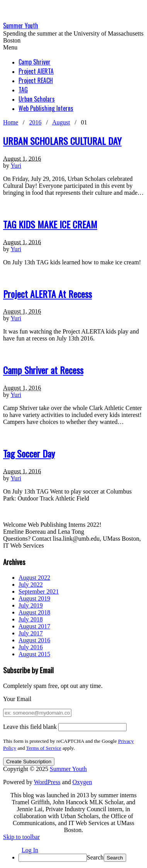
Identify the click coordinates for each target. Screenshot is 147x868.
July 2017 (31, 633)
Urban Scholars (37, 99)
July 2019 (31, 605)
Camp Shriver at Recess (43, 370)
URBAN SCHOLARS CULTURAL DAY (62, 141)
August (61, 122)
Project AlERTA (36, 71)
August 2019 (34, 598)
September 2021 (39, 591)
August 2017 (34, 626)
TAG (23, 90)
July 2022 (31, 585)
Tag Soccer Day (29, 453)
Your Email (17, 699)
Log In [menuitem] (30, 850)
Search (95, 857)
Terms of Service (44, 748)
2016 (35, 122)
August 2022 (34, 578)
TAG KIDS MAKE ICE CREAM (50, 224)
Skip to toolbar (21, 837)
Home (11, 122)
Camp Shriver (35, 62)
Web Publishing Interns (46, 108)
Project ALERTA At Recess (47, 294)
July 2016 (31, 647)
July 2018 (31, 619)
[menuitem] (81, 858)
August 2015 (34, 654)
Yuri (16, 166)
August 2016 (34, 640)
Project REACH (36, 80)
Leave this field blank (30, 727)
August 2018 (34, 612)
